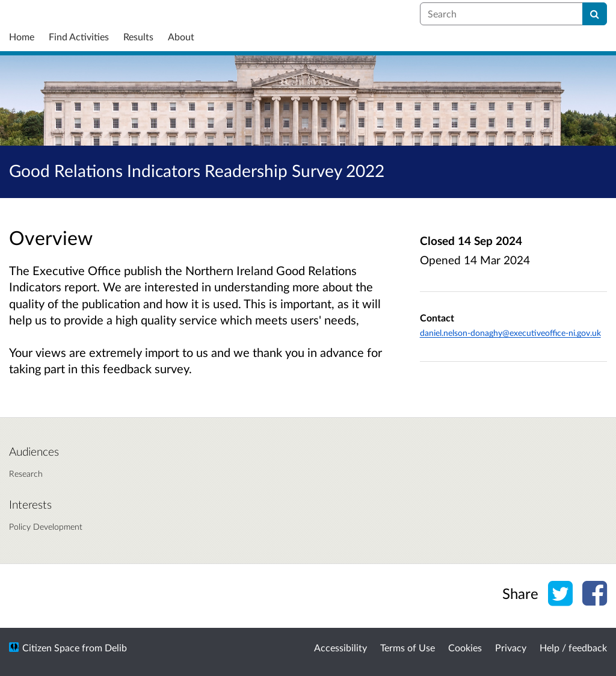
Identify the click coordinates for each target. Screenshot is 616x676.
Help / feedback (573, 647)
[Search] (595, 14)
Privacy (511, 647)
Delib (116, 647)
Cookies (465, 647)
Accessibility (340, 647)
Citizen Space (51, 647)
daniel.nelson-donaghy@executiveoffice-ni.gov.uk (510, 333)
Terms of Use (408, 647)
